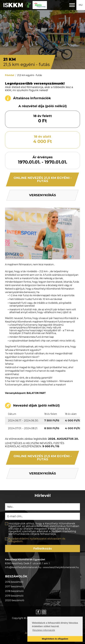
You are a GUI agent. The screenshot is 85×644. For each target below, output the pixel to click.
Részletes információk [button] (44, 630)
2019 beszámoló (14, 596)
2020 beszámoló (15, 600)
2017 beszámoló (14, 587)
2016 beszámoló (14, 582)
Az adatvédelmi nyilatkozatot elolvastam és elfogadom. (37, 540)
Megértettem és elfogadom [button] (55, 639)
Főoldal (10, 75)
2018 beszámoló (14, 591)
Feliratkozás (43, 548)
